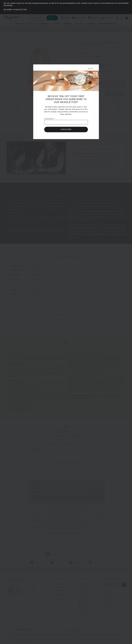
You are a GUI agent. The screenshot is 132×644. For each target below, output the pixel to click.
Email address (49, 119)
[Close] (88, 69)
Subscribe (66, 129)
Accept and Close (20, 9)
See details (8, 9)
